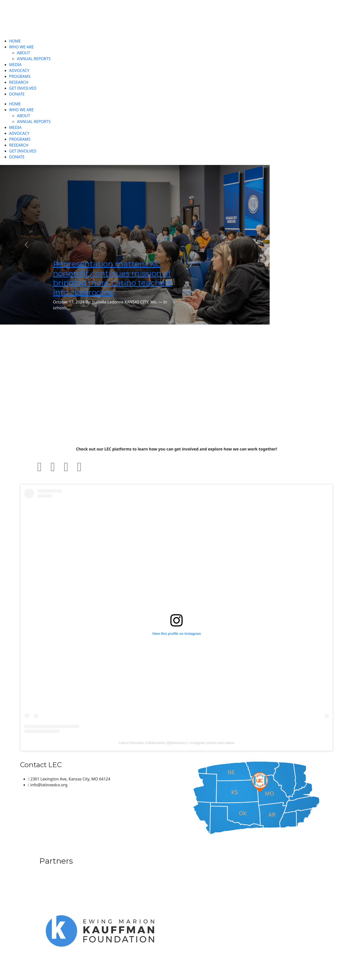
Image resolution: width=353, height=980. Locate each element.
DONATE (17, 94)
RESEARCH (19, 82)
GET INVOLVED (23, 88)
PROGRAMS (20, 76)
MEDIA (15, 65)
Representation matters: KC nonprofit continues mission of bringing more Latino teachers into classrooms (112, 278)
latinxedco (178, 743)
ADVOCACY (19, 70)
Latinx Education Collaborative (142, 743)
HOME (15, 41)
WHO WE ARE (21, 47)
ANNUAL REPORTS (34, 59)
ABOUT (24, 53)
